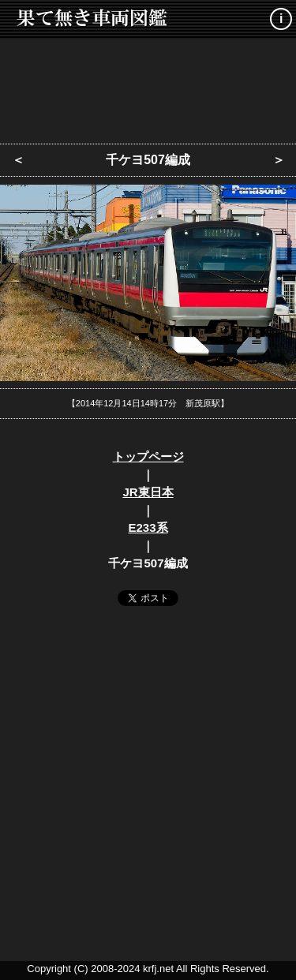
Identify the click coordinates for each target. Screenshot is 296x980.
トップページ (148, 456)
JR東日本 (148, 492)
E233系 (148, 527)
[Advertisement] (148, 87)
